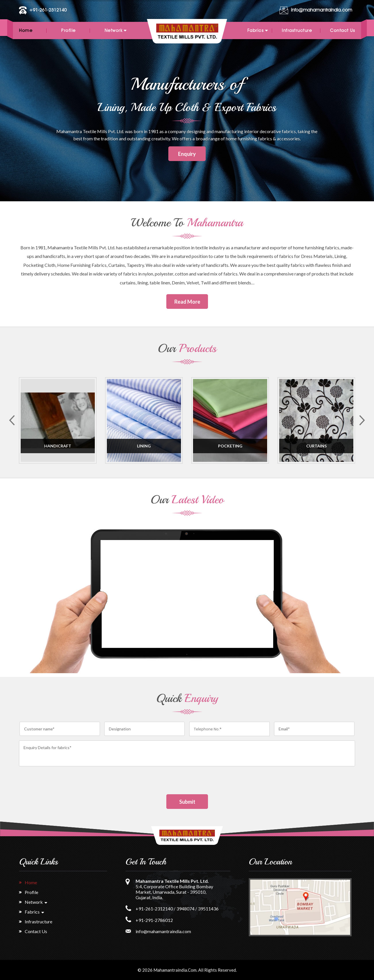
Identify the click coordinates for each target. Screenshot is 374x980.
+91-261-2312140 (48, 10)
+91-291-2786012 (154, 920)
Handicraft (58, 446)
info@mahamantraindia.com (322, 10)
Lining (144, 446)
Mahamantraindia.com (175, 970)
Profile (69, 30)
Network (114, 30)
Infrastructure (297, 30)
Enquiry (187, 154)
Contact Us (343, 30)
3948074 (185, 909)
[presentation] (63, 783)
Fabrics (256, 30)
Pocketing (230, 446)
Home (26, 30)
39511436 (208, 909)
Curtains (316, 446)
